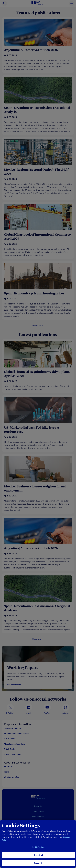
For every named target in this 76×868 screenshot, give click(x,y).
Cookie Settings (38, 847)
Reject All (39, 855)
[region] (38, 844)
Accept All (39, 863)
